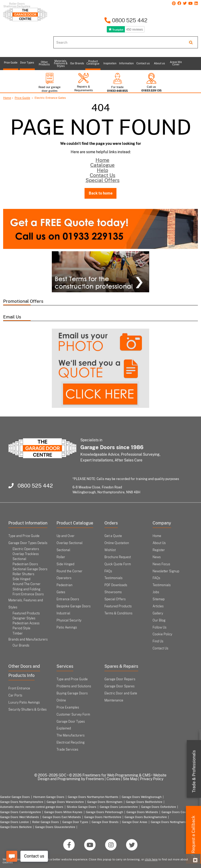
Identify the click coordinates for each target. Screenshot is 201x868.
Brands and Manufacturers (28, 639)
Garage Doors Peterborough (104, 812)
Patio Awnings (67, 627)
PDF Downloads (116, 585)
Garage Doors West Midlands (19, 817)
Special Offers (103, 180)
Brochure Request (118, 557)
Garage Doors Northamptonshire (22, 802)
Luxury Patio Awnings (24, 703)
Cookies (113, 779)
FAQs (108, 571)
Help (102, 170)
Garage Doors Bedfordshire (144, 802)
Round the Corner (69, 571)
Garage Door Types (75, 822)
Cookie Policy (162, 634)
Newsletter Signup (166, 571)
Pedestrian (65, 585)
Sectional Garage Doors (30, 569)
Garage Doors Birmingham (105, 802)
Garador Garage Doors (15, 797)
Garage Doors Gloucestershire (55, 827)
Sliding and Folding (26, 589)
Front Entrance (19, 688)
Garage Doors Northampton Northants (93, 797)
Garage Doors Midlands (142, 812)
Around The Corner (27, 584)
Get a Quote (113, 536)
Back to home (101, 193)
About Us (159, 543)
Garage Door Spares (119, 686)
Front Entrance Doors (28, 594)
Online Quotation (117, 543)
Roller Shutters (23, 574)
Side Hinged (21, 579)
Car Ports (15, 695)
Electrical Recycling (71, 743)
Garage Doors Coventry (177, 812)
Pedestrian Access (26, 623)
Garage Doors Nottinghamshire (171, 822)
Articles (158, 606)
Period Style (21, 628)
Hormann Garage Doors (49, 797)
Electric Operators (26, 549)
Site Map (130, 779)
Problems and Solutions (74, 686)
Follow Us (160, 627)
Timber (18, 633)
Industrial (63, 613)
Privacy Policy (152, 779)
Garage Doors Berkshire (16, 827)
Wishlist (110, 550)
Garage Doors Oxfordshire (158, 807)
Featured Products (26, 613)
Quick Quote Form (118, 564)
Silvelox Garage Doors (82, 807)
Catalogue (102, 165)
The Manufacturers (71, 735)
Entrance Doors (68, 599)
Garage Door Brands (105, 822)
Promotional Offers (23, 301)
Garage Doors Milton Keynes (63, 812)
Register (159, 550)
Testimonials (113, 578)
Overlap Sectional (69, 543)
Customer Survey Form (73, 715)
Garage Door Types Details (28, 543)
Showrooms (113, 592)
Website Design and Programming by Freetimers (102, 777)
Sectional (63, 550)
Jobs (156, 592)
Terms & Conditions (118, 613)
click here (151, 859)
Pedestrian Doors (25, 564)
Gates (61, 592)
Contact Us (103, 175)
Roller (61, 557)
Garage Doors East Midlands (62, 817)
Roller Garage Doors (46, 822)
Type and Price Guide (24, 536)
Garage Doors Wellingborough (142, 797)
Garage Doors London (14, 822)
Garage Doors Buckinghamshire (146, 817)
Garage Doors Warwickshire (65, 802)
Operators (64, 578)
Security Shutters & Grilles (27, 710)
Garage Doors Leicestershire (119, 807)
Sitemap (159, 599)
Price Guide (22, 98)
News (157, 557)
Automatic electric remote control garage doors (32, 807)
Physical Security (69, 620)
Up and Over (66, 536)
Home (7, 98)
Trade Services (67, 750)
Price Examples (68, 707)
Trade (194, 772)
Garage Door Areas (135, 822)
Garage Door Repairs (120, 679)
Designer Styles (24, 618)
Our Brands (21, 646)
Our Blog (159, 620)
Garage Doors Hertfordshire (103, 817)
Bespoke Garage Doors (74, 606)
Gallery (158, 613)
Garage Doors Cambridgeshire (20, 812)
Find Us (158, 641)
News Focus (161, 564)
